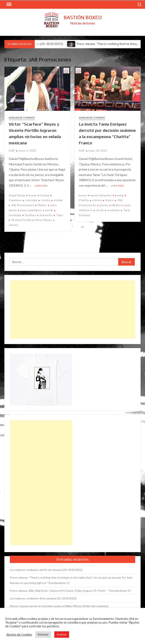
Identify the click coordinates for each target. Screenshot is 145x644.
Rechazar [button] (43, 634)
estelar (58, 200)
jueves (104, 205)
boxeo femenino (101, 195)
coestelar (31, 200)
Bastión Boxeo (83, 17)
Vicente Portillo (21, 220)
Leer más (41, 186)
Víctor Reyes (43, 220)
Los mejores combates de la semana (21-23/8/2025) (43, 598)
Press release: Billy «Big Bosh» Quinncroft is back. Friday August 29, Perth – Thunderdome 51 (70, 591)
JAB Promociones (22, 205)
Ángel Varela (17, 195)
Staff (12, 151)
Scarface (30, 215)
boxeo (33, 195)
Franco (109, 200)
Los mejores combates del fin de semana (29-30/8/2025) (46, 570)
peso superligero (31, 210)
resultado (113, 210)
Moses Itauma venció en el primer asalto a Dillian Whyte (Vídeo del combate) (59, 606)
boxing (45, 195)
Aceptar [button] (62, 634)
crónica (45, 200)
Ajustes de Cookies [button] (19, 635)
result (49, 210)
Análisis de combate (22, 118)
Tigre (59, 215)
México (42, 205)
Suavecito (46, 215)
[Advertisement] (72, 310)
